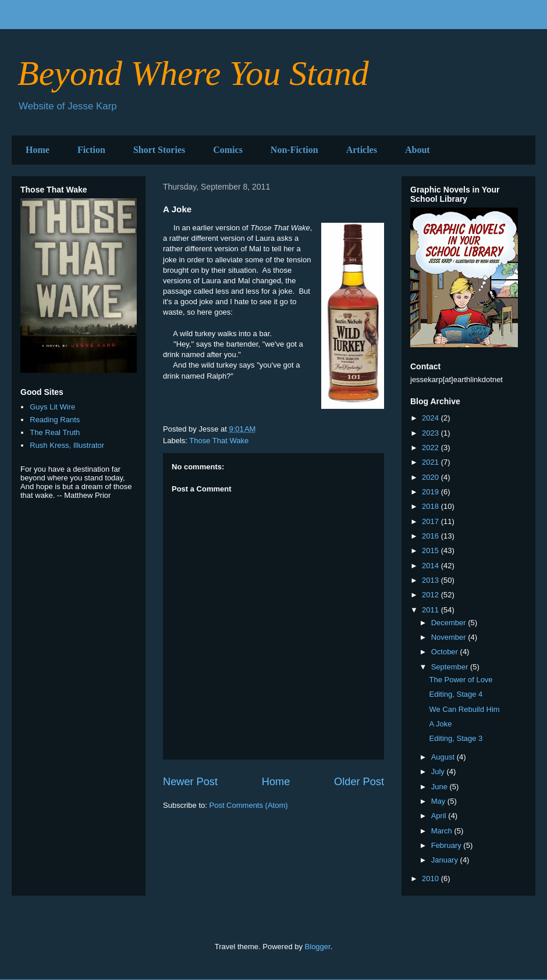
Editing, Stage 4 (456, 694)
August (444, 757)
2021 (431, 462)
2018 (431, 506)
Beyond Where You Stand (193, 73)
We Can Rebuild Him (464, 709)
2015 (431, 550)
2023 (431, 433)
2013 (431, 580)
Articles (362, 150)
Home (38, 150)
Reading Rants (55, 420)
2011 (431, 610)
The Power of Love (461, 680)
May (439, 801)
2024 (431, 418)
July (439, 771)
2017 (431, 521)
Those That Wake (219, 441)
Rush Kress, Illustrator (67, 445)
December (450, 623)
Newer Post (190, 782)
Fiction (91, 150)
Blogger (318, 947)
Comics (228, 150)
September (451, 667)
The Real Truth (55, 432)
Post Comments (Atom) (249, 805)
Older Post (359, 782)
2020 (431, 477)
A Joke (440, 724)
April (440, 816)
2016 (431, 536)
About (418, 150)
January (446, 860)
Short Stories (159, 150)
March (443, 831)
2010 (431, 879)
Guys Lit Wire (52, 407)
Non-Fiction (294, 150)
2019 (431, 492)
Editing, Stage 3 (456, 738)
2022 (431, 448)
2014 (431, 566)
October (446, 652)
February (447, 845)
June (441, 787)
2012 (431, 595)
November (450, 637)
